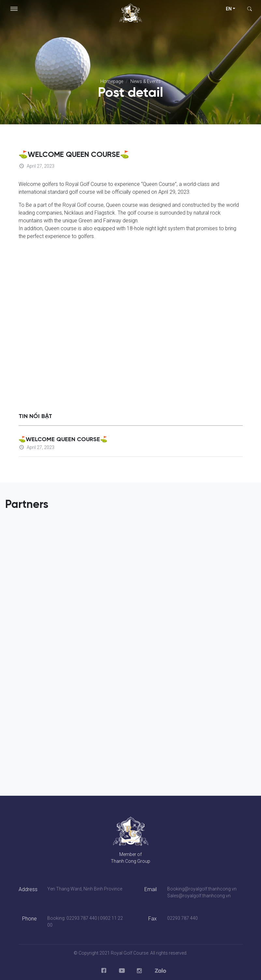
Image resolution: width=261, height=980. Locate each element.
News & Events (145, 81)
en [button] (229, 9)
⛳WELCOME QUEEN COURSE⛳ (63, 440)
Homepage (112, 81)
